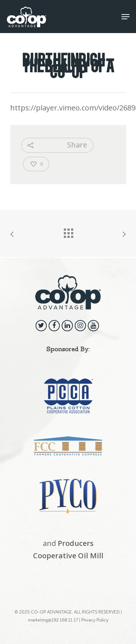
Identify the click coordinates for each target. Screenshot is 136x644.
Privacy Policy (95, 620)
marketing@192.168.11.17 (53, 620)
